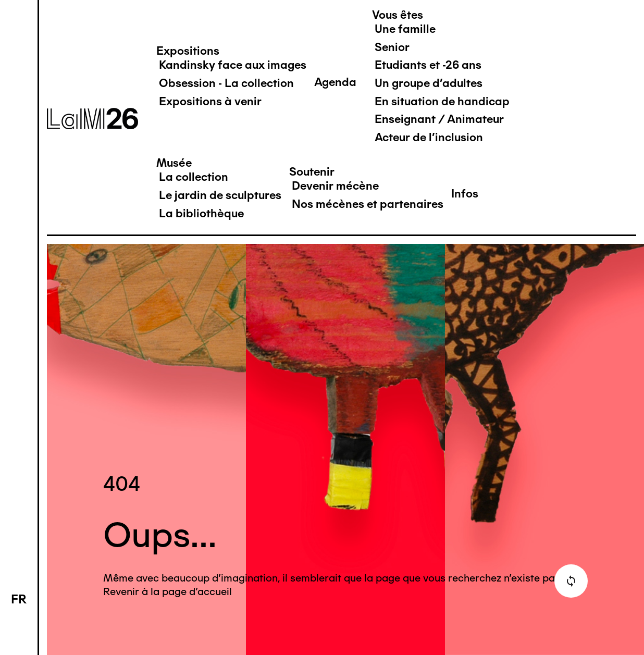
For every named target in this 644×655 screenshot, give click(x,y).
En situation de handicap (442, 101)
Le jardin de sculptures (220, 195)
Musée (174, 163)
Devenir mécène (335, 186)
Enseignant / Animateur (439, 119)
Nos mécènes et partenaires (368, 204)
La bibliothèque (201, 213)
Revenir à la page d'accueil (168, 591)
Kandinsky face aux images (233, 65)
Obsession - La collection (226, 83)
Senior (392, 47)
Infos (465, 194)
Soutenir (312, 172)
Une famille (405, 29)
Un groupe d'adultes (429, 83)
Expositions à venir (210, 101)
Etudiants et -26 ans (428, 65)
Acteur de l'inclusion (429, 137)
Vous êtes (398, 15)
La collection (194, 177)
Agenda (335, 82)
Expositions (188, 51)
